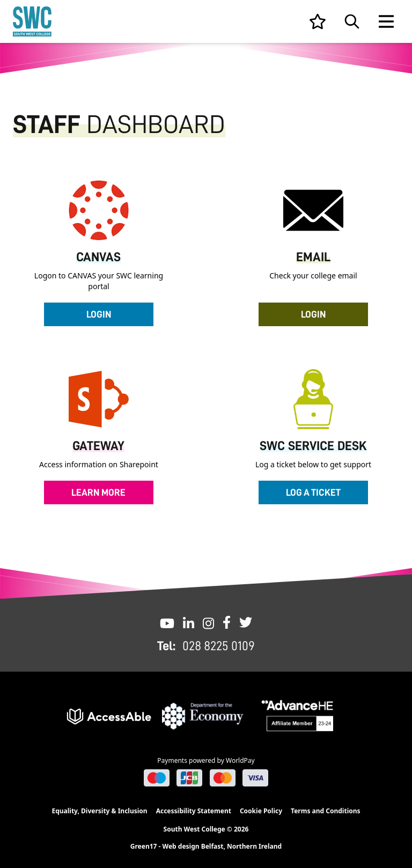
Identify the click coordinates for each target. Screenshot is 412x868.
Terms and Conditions (325, 811)
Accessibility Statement (194, 811)
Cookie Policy (261, 811)
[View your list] (318, 21)
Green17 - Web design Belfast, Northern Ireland (206, 847)
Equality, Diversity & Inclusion (99, 811)
